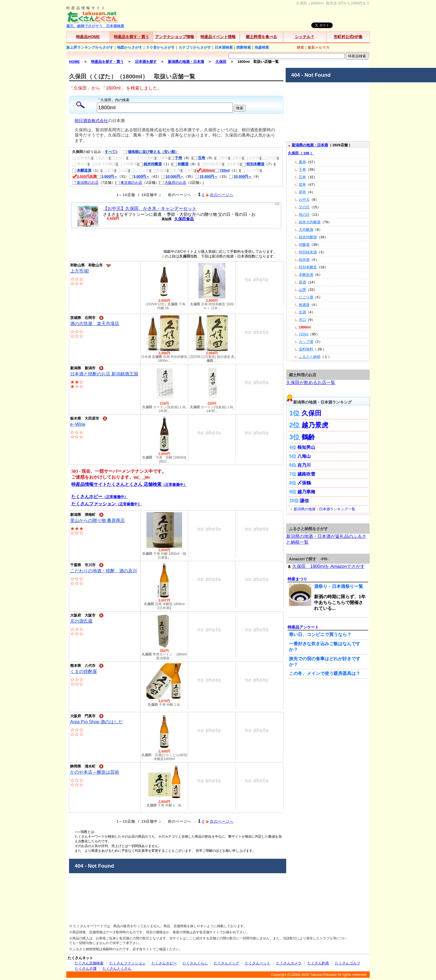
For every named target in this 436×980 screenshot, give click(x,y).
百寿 (199, 158)
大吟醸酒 (306, 230)
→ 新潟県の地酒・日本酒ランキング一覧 (322, 509)
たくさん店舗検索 (89, 963)
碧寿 (302, 185)
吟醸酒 (181, 164)
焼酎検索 (244, 47)
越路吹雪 (306, 474)
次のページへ (220, 195)
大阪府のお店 (173, 183)
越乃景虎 (315, 425)
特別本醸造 (253, 164)
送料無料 (306, 349)
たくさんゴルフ (348, 963)
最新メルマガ (319, 47)
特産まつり (297, 579)
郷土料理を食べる (261, 37)
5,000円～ (139, 176)
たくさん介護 (86, 968)
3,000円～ (107, 176)
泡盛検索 (262, 47)
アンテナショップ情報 (175, 37)
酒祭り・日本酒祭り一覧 (339, 586)
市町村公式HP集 (348, 37)
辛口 (302, 320)
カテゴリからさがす (195, 47)
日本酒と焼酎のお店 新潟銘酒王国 (104, 374)
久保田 (312, 413)
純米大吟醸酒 (310, 222)
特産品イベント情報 (218, 37)
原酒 (302, 282)
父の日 (304, 207)
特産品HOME (88, 37)
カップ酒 (306, 342)
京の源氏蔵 (81, 621)
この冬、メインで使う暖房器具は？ (325, 673)
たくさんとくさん (117, 968)
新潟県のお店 (85, 183)
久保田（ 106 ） (301, 153)
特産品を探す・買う (131, 37)
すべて (110, 152)
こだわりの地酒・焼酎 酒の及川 (104, 571)
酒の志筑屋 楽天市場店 (95, 324)
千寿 (176, 158)
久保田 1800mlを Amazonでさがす (325, 566)
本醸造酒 (82, 170)
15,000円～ (206, 176)
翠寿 (302, 192)
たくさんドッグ (226, 963)
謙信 (304, 501)
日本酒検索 (224, 47)
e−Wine (78, 424)
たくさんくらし (195, 963)
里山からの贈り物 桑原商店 (97, 520)
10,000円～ (172, 176)
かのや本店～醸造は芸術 (95, 772)
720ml (222, 170)
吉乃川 (304, 465)
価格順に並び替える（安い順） (148, 152)
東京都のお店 (129, 183)
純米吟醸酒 (150, 164)
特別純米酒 (308, 252)
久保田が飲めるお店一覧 (311, 383)
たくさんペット (258, 963)
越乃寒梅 (306, 492)
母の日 (304, 215)
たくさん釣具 (318, 963)
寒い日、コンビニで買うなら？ (320, 634)
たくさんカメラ (289, 963)
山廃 (302, 290)
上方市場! (80, 271)
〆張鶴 (304, 483)
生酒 (302, 312)
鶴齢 (308, 437)
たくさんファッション (128, 963)
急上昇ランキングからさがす (90, 47)
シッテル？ (305, 37)
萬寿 (302, 162)
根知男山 (306, 447)
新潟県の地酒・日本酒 (310, 145)
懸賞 (300, 47)
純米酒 (304, 260)
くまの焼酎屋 (84, 671)
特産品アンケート (303, 627)
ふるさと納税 (310, 357)
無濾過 (304, 305)
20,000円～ (240, 176)
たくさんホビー (164, 963)
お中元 (304, 200)
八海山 (304, 456)
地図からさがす (130, 47)
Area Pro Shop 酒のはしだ (96, 722)
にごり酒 (306, 297)
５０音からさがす (160, 47)
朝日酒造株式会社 (91, 121)
